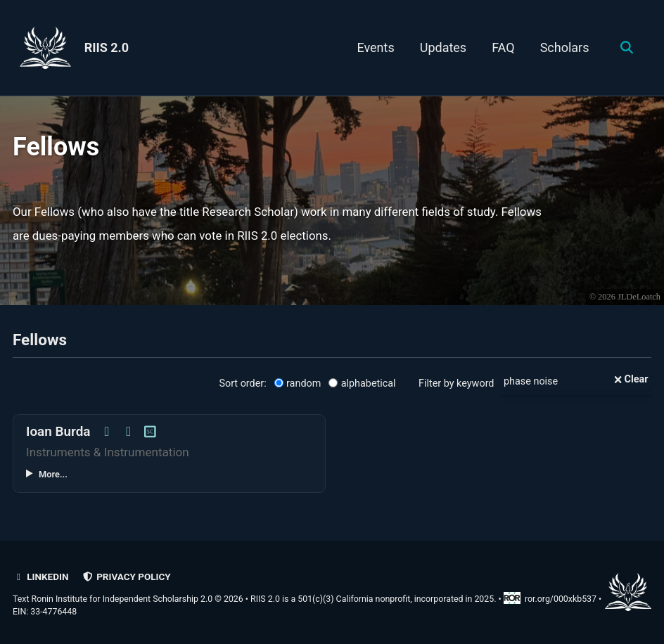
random (298, 384)
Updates (443, 47)
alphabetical (362, 384)
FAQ (503, 47)
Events (375, 47)
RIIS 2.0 (107, 47)
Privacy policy (127, 577)
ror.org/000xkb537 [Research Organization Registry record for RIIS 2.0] (551, 599)
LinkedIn (40, 577)
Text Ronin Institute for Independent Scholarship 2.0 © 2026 (128, 599)
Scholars (565, 47)
